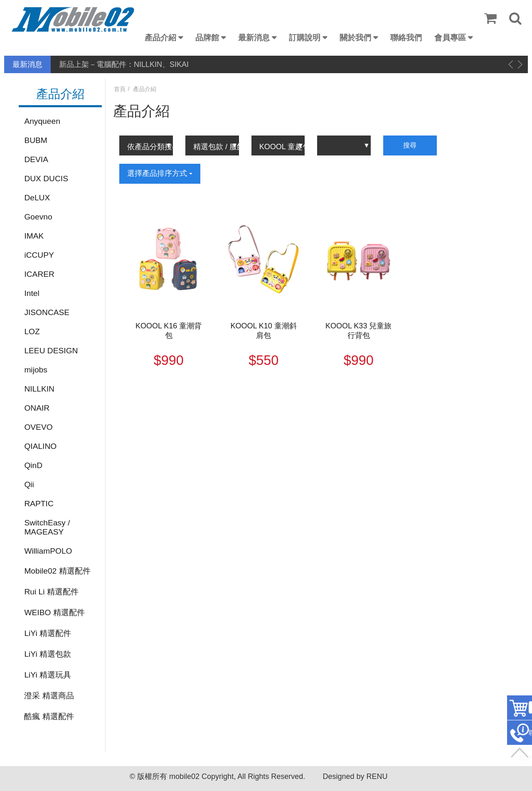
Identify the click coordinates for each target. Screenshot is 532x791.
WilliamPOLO (48, 551)
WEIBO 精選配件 (54, 612)
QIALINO (40, 446)
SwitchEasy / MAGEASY (47, 527)
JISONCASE (47, 312)
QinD (33, 465)
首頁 (120, 89)
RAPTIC (39, 504)
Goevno (38, 217)
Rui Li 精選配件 (51, 592)
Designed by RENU (355, 776)
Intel (32, 293)
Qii (29, 484)
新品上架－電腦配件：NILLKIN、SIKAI (124, 64)
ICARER (39, 274)
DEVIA (36, 159)
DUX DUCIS (46, 179)
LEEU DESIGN (51, 351)
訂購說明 (305, 38)
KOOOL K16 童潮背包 (169, 331)
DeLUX (37, 198)
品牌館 (207, 38)
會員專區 (450, 38)
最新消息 (254, 38)
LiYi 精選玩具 (48, 675)
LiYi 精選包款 (48, 654)
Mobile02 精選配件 (57, 571)
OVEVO (38, 427)
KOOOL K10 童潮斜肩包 (264, 331)
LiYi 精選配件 (48, 633)
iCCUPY (39, 255)
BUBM (36, 140)
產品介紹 (160, 38)
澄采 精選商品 (49, 696)
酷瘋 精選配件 (49, 716)
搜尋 (410, 145)
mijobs (36, 370)
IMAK (34, 236)
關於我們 (355, 38)
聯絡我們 (406, 38)
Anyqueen (42, 121)
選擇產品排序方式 (160, 173)
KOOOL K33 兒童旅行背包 (358, 331)
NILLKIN (39, 389)
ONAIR (37, 408)
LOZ (32, 331)
